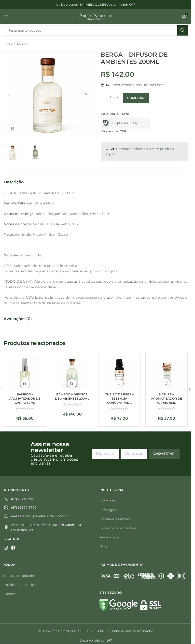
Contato (10, 594)
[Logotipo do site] (96, 16)
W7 (109, 640)
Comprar (136, 98)
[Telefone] (48, 499)
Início (8, 44)
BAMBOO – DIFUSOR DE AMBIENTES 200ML (72, 396)
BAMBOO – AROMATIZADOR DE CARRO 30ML (25, 398)
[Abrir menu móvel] (6, 17)
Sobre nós (107, 501)
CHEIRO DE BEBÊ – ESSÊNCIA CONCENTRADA (119, 398)
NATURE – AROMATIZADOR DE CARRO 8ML (167, 398)
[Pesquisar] (96, 30)
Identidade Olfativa (115, 519)
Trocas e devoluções (20, 576)
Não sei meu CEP (113, 131)
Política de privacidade (22, 585)
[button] (9, 95)
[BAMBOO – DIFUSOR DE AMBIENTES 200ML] (72, 373)
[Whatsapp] (48, 508)
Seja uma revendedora (118, 528)
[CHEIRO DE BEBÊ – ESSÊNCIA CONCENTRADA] (119, 373)
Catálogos (107, 510)
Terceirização (110, 537)
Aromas (23, 44)
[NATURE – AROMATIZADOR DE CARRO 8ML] (167, 373)
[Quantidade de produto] (111, 98)
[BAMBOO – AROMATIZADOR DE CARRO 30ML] (25, 373)
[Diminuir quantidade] (104, 98)
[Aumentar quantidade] (117, 98)
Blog (103, 546)
